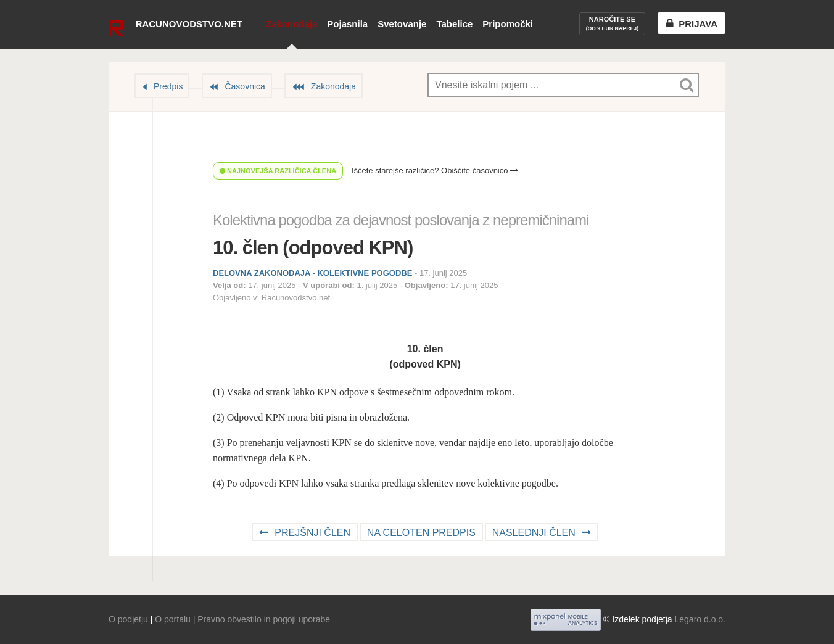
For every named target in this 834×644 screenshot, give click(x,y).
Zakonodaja (291, 24)
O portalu (173, 619)
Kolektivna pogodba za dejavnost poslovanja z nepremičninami (401, 220)
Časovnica (245, 86)
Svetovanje (402, 24)
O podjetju (128, 619)
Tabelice (454, 24)
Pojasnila (347, 24)
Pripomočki (508, 24)
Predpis (168, 86)
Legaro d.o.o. (700, 619)
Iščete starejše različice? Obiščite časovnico (435, 171)
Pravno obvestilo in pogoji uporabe (264, 619)
